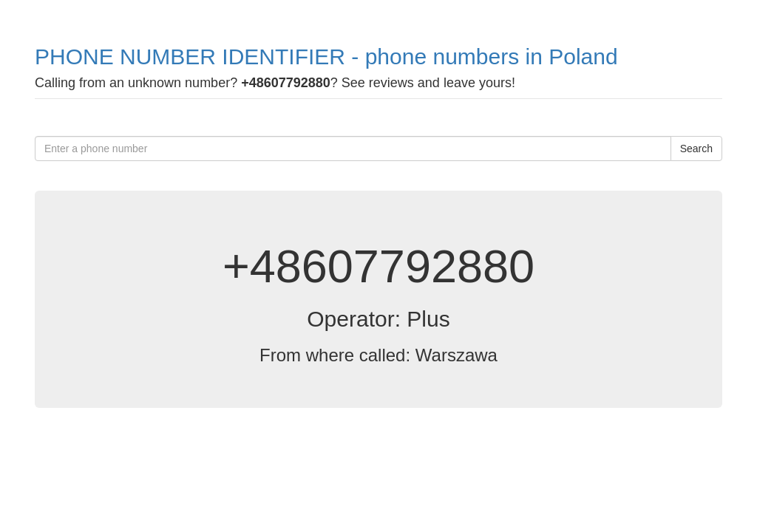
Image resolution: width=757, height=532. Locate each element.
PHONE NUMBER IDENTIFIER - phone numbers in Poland (326, 57)
